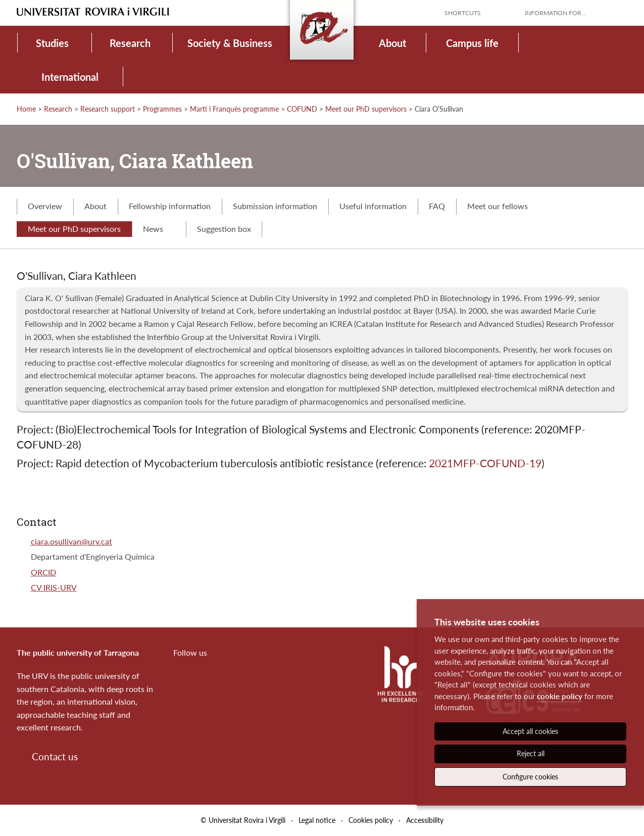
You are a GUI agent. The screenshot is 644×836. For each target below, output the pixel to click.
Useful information (373, 206)
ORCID (43, 572)
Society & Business (230, 43)
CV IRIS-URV (54, 587)
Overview (45, 206)
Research (130, 43)
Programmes (162, 109)
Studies (52, 43)
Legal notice (317, 820)
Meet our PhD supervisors (366, 109)
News (159, 229)
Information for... (555, 13)
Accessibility (425, 820)
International (70, 77)
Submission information (275, 206)
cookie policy (560, 696)
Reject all (531, 753)
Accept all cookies (530, 731)
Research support (108, 109)
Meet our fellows (498, 206)
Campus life (472, 43)
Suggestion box (224, 229)
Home (26, 109)
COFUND (302, 109)
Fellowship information (170, 206)
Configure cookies (530, 777)
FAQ (437, 206)
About (392, 43)
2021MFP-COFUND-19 (485, 463)
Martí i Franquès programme (234, 109)
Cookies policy (371, 820)
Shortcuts (463, 13)
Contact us (55, 756)
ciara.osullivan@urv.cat (71, 541)
